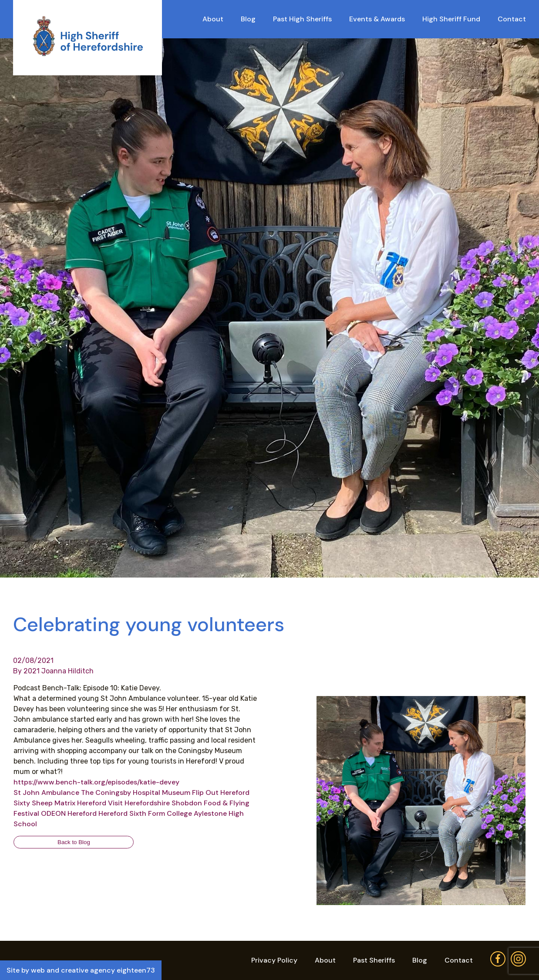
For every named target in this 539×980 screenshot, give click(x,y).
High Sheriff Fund (451, 19)
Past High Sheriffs (302, 19)
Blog (248, 19)
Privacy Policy (274, 960)
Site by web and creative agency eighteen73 (81, 970)
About (213, 19)
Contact (512, 19)
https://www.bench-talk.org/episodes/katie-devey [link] (96, 782)
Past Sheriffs (374, 960)
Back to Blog (74, 842)
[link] (46, 792)
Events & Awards (377, 19)
